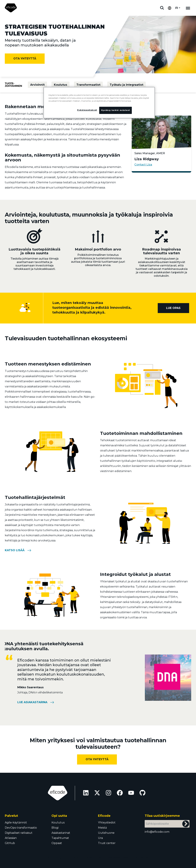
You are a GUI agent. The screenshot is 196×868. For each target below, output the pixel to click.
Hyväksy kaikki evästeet (116, 110)
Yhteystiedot (107, 823)
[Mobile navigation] (188, 8)
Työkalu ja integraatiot (126, 85)
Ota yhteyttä (25, 59)
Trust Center (140, 857)
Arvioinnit (37, 85)
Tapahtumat (60, 838)
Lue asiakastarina (32, 702)
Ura (100, 838)
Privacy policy (94, 857)
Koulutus (60, 85)
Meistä (102, 828)
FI (177, 8)
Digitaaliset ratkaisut (19, 833)
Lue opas (173, 308)
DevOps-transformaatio (21, 828)
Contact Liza (143, 165)
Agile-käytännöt (16, 823)
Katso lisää (15, 550)
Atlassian (11, 838)
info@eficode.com (157, 832)
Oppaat (57, 843)
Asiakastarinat (61, 833)
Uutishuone (106, 833)
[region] (99, 103)
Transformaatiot (88, 85)
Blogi (55, 828)
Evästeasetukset (117, 857)
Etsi (162, 8)
